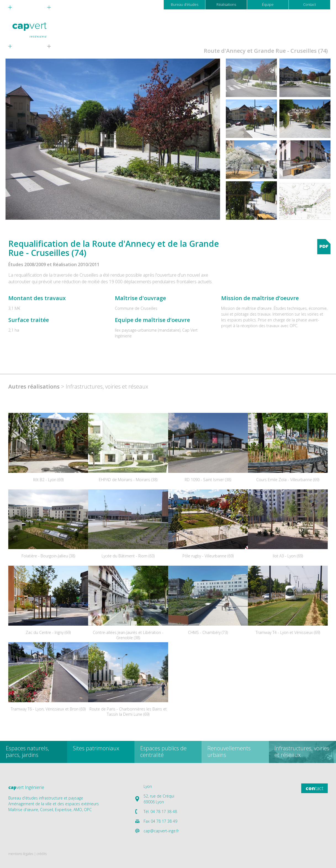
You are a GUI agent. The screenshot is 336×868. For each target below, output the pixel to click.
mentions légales (21, 854)
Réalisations (226, 4)
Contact (309, 4)
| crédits (40, 854)
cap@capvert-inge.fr (161, 831)
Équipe (268, 4)
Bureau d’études (185, 4)
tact (314, 788)
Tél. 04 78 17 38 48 (160, 811)
